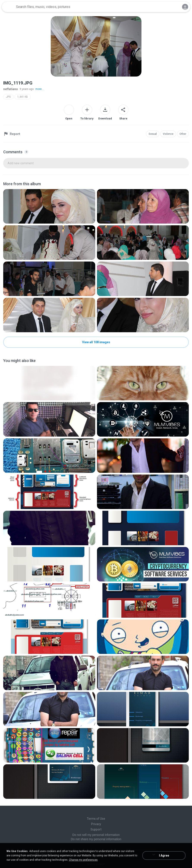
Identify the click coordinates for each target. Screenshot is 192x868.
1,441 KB (23, 97)
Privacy (96, 824)
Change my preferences (83, 860)
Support (96, 829)
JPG (8, 97)
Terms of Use (96, 819)
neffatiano (11, 89)
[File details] (49, 206)
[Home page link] (8, 7)
